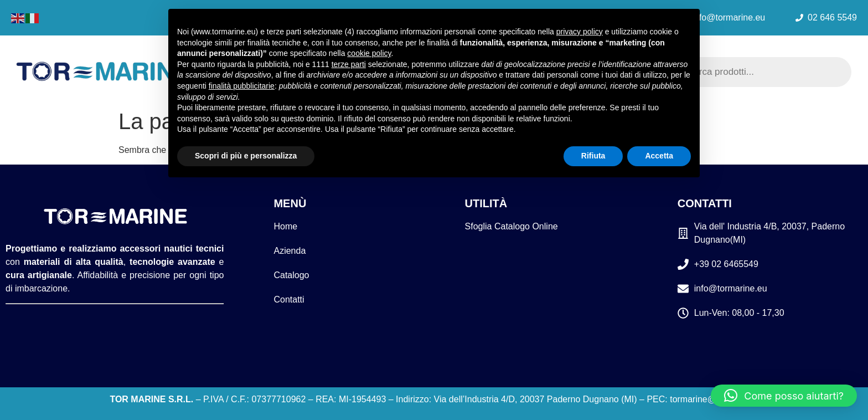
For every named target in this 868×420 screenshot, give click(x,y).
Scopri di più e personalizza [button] (246, 156)
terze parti (349, 64)
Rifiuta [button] (593, 156)
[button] (784, 396)
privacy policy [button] (580, 32)
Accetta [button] (659, 156)
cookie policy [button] (369, 53)
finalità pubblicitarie (242, 86)
